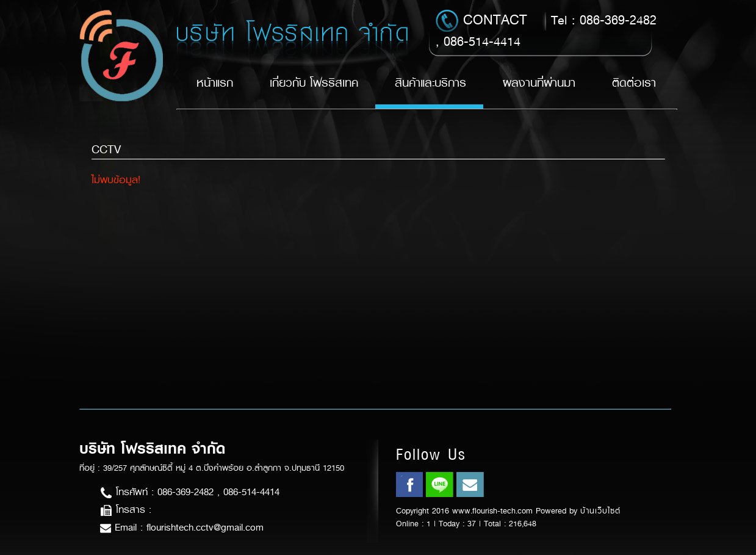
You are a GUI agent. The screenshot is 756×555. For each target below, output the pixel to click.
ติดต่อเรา (634, 83)
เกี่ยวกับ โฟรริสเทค (314, 83)
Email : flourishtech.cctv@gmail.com (182, 527)
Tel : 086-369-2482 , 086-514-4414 (546, 30)
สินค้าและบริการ (430, 83)
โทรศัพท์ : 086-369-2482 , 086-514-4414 (190, 492)
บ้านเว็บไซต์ (600, 511)
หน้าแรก (215, 83)
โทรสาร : (126, 510)
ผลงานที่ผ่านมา (539, 83)
